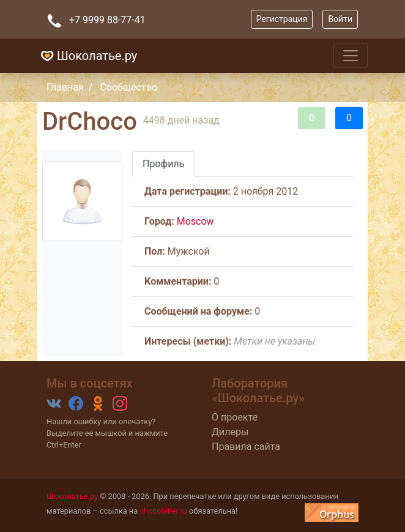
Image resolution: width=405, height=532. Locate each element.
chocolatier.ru (163, 511)
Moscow (195, 221)
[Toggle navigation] (351, 56)
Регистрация (282, 19)
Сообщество (128, 87)
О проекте (235, 417)
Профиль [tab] (163, 164)
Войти (340, 19)
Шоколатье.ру (87, 56)
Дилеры (230, 432)
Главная (65, 87)
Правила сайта (246, 447)
